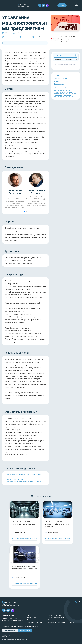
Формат (57, 81)
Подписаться (25, 631)
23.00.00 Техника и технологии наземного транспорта (24, 482)
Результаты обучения (63, 90)
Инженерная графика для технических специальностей (24, 568)
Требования (59, 84)
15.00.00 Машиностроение (14, 479)
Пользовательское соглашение (59, 620)
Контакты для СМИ (54, 615)
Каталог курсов (8, 615)
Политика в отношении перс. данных (61, 622)
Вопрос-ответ (32, 618)
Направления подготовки (64, 96)
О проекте (30, 615)
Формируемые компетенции (65, 93)
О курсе (57, 75)
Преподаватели (60, 78)
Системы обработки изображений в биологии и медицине (57, 524)
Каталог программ (9, 618)
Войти (62, 5)
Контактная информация (56, 618)
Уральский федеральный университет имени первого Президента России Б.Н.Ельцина (64, 39)
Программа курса (61, 87)
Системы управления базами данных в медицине (24, 523)
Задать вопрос (32, 620)
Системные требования (35, 622)
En (80, 602)
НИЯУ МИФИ (18, 533)
